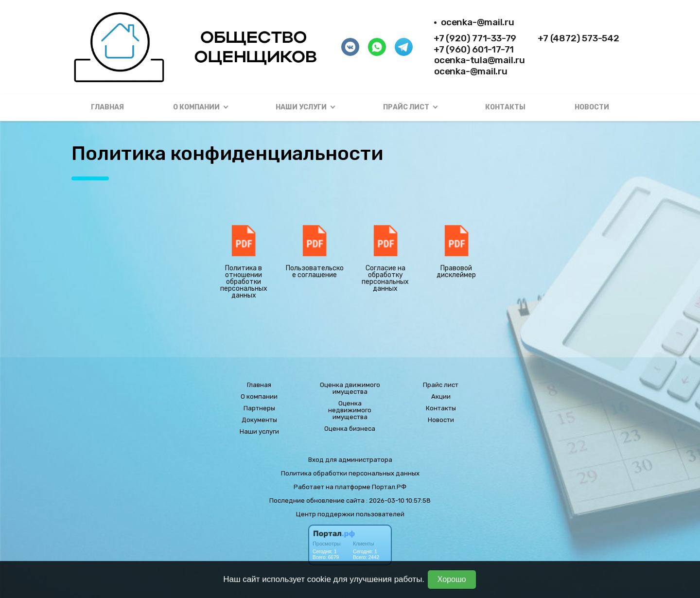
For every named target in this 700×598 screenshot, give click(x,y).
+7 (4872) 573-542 (578, 38)
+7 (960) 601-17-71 (474, 49)
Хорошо (452, 579)
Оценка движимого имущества (350, 388)
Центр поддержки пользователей (350, 514)
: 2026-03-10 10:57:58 (398, 501)
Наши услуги (259, 432)
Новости (592, 107)
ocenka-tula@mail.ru (480, 60)
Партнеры (259, 408)
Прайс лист (441, 385)
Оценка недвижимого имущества (350, 410)
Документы (259, 420)
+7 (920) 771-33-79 (475, 38)
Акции (441, 397)
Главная (107, 107)
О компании (259, 397)
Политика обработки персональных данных (350, 473)
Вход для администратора (350, 460)
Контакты (505, 107)
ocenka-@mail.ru (478, 22)
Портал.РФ (389, 487)
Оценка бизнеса (350, 429)
